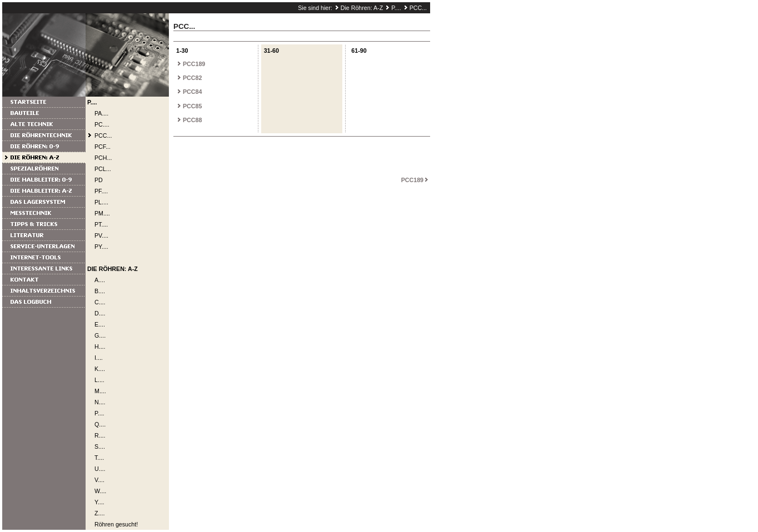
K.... (100, 369)
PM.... (102, 213)
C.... (100, 302)
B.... (100, 291)
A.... (100, 280)
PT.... (101, 224)
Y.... (99, 502)
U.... (100, 469)
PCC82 (192, 78)
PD (99, 180)
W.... (100, 491)
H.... (100, 347)
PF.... (101, 191)
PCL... (103, 169)
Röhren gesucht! (116, 524)
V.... (99, 480)
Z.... (99, 513)
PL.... (101, 202)
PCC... (418, 8)
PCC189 (194, 64)
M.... (100, 391)
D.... (100, 313)
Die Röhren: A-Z (362, 8)
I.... (99, 358)
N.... (100, 402)
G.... (100, 335)
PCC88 (192, 120)
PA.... (101, 113)
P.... (396, 8)
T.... (99, 458)
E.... (100, 324)
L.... (99, 380)
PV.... (101, 235)
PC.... (102, 124)
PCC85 (192, 106)
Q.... (100, 424)
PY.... (101, 247)
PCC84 (192, 92)
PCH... (103, 158)
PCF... (103, 147)
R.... (100, 435)
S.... (100, 446)
